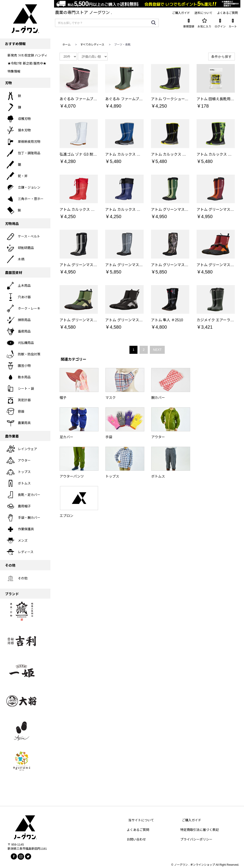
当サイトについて (141, 820)
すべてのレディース (92, 45)
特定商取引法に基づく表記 (200, 830)
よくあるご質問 (138, 830)
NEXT (157, 350)
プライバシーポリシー (196, 839)
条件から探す (222, 57)
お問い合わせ (136, 839)
